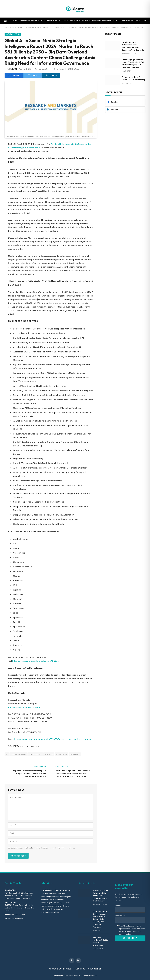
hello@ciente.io (17, 919)
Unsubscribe (95, 969)
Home (15, 21)
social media (61, 754)
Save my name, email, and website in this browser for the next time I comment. (43, 848)
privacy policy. (125, 934)
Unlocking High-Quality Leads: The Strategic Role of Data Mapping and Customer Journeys (134, 63)
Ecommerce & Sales (130, 21)
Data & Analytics (71, 21)
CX (117, 21)
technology (75, 754)
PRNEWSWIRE (12, 69)
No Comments (60, 69)
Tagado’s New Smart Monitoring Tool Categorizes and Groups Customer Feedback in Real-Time (30, 773)
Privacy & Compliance (60, 969)
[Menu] (6, 21)
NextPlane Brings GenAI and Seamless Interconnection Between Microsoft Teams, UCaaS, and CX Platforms (73, 773)
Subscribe (80, 969)
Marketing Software (29, 21)
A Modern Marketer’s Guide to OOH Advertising (133, 78)
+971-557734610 (18, 915)
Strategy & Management (102, 21)
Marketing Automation (51, 21)
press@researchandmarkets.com (24, 707)
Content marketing (19, 754)
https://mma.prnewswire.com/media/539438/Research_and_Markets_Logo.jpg (53, 739)
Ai (7, 754)
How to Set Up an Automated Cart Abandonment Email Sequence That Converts (133, 46)
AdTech (85, 21)
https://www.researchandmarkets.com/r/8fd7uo (36, 661)
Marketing (49, 754)
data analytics (35, 754)
